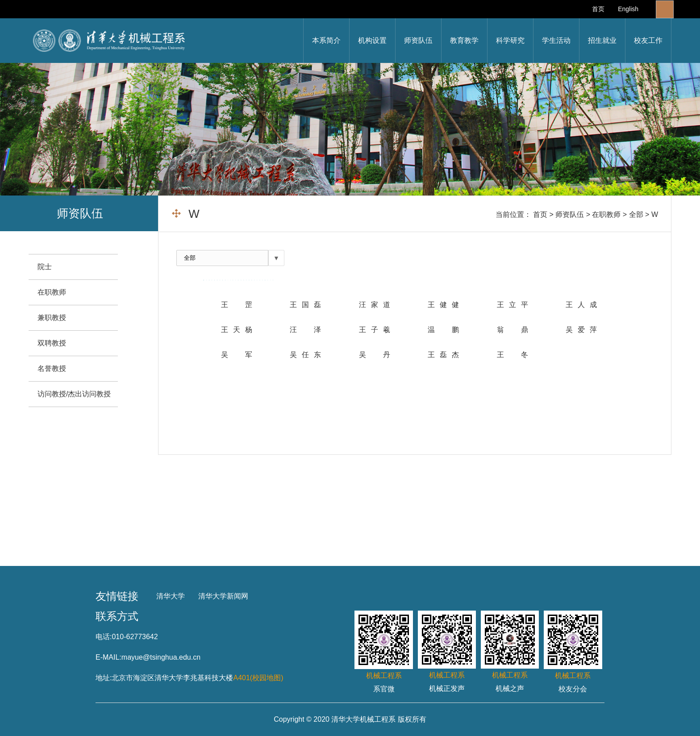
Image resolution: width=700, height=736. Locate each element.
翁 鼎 (512, 330)
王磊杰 (443, 355)
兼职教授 (52, 318)
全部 (636, 214)
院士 (45, 267)
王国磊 (305, 305)
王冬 (512, 355)
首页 (598, 9)
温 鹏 (443, 330)
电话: (104, 637)
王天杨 (237, 330)
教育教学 (464, 40)
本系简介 (326, 40)
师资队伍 (418, 40)
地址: (104, 678)
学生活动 (556, 40)
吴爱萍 (581, 330)
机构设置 (372, 40)
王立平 (512, 305)
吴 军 (237, 355)
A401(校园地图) (258, 678)
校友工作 (648, 40)
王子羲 (375, 330)
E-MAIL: (108, 657)
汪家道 (375, 305)
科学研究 (510, 40)
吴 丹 (375, 355)
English (628, 9)
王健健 (443, 305)
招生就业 (602, 40)
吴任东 (305, 355)
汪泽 (305, 330)
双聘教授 (52, 343)
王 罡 (237, 305)
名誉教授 (52, 368)
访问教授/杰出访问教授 (74, 394)
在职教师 (606, 214)
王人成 (581, 305)
